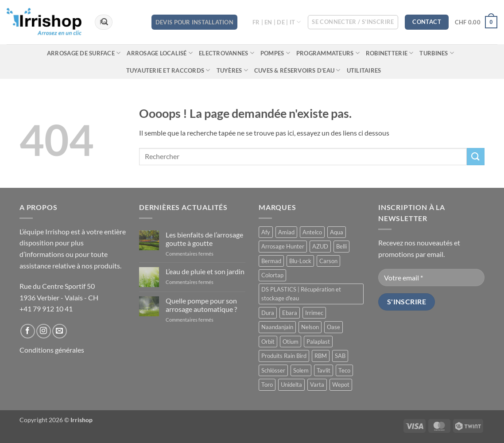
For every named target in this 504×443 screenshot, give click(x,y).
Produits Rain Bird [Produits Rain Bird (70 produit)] (284, 356)
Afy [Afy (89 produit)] (266, 232)
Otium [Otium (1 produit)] (291, 342)
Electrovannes (227, 53)
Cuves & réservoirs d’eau (297, 70)
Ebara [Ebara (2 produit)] (290, 313)
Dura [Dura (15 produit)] (268, 313)
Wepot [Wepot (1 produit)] (341, 385)
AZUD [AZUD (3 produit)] (320, 246)
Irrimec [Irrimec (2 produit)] (314, 313)
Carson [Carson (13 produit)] (328, 261)
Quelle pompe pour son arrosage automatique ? (201, 305)
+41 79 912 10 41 (46, 309)
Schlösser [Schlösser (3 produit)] (273, 370)
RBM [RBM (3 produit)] (321, 356)
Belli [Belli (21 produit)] (341, 246)
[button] (353, 22)
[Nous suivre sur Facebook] (28, 331)
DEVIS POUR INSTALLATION (194, 22)
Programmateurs (328, 53)
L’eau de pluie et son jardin (205, 271)
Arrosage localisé (160, 53)
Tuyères (232, 70)
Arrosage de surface (84, 53)
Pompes (275, 53)
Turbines (437, 53)
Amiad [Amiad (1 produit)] (286, 232)
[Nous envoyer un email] (60, 331)
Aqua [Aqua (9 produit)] (337, 232)
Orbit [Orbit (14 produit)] (268, 342)
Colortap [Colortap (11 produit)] (272, 275)
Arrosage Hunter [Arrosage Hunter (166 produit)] (283, 246)
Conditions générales (52, 350)
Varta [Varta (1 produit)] (317, 385)
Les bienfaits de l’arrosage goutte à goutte (204, 239)
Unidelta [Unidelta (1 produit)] (291, 385)
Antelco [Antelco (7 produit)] (312, 232)
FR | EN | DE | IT (277, 22)
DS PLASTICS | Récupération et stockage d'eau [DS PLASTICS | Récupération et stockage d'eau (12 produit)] (301, 294)
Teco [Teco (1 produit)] (344, 370)
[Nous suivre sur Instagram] (44, 331)
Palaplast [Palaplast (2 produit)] (318, 342)
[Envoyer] (105, 22)
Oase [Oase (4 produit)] (333, 327)
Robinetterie (390, 53)
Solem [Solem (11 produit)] (301, 370)
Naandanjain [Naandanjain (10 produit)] (277, 327)
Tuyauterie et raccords (168, 70)
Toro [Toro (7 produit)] (267, 385)
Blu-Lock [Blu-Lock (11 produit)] (300, 261)
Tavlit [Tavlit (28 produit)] (324, 370)
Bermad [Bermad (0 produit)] (271, 261)
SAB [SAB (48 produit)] (340, 356)
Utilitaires (364, 70)
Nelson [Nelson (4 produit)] (310, 327)
